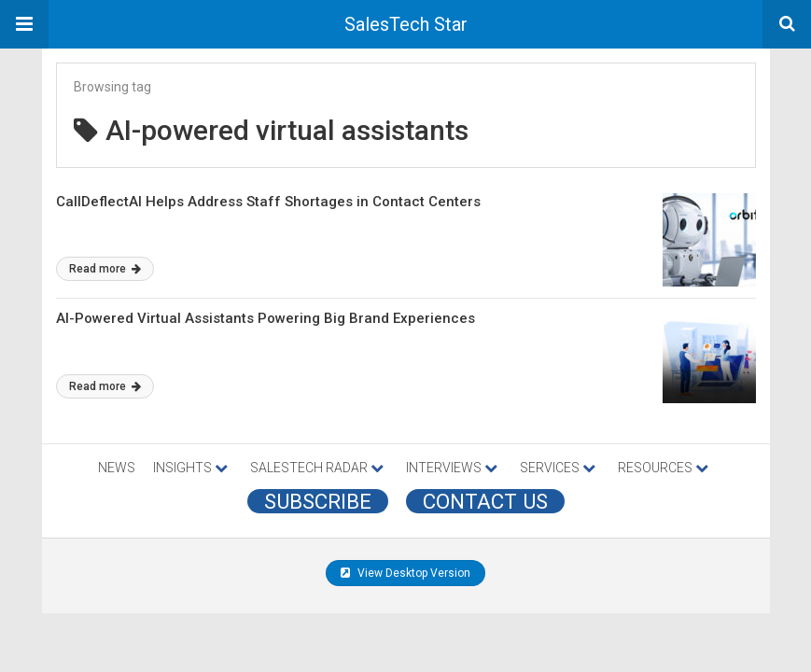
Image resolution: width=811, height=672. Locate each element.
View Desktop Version (405, 573)
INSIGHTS (190, 468)
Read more (105, 269)
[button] (24, 24)
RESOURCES (663, 468)
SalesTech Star (406, 24)
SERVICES (558, 468)
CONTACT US (485, 501)
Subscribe (318, 501)
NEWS (117, 468)
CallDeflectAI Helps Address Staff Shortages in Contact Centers (268, 202)
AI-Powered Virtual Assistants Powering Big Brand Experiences (266, 318)
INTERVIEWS (452, 468)
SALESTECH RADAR (317, 468)
